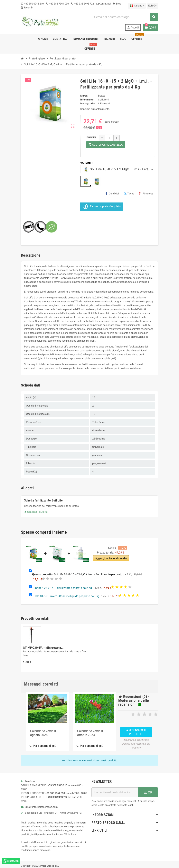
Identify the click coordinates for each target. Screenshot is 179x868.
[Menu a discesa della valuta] (152, 6)
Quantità (91, 137)
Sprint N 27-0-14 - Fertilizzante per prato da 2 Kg (63, 588)
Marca (84, 96)
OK (148, 784)
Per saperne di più (43, 743)
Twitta (129, 193)
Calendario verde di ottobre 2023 (86, 730)
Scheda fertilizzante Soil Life (43, 500)
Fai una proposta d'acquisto (102, 207)
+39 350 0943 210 (34, 4)
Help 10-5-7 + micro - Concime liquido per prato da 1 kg (67, 596)
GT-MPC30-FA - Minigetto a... (43, 648)
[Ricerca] (124, 17)
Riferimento (87, 100)
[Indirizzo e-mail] (115, 784)
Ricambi (27, 8)
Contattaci (103, 4)
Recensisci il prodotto (132, 730)
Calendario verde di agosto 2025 (43, 730)
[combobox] (118, 169)
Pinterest (146, 193)
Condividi (112, 193)
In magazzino (88, 103)
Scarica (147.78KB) (36, 512)
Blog (117, 4)
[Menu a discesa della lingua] (137, 6)
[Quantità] (109, 138)
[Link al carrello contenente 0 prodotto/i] (150, 27)
